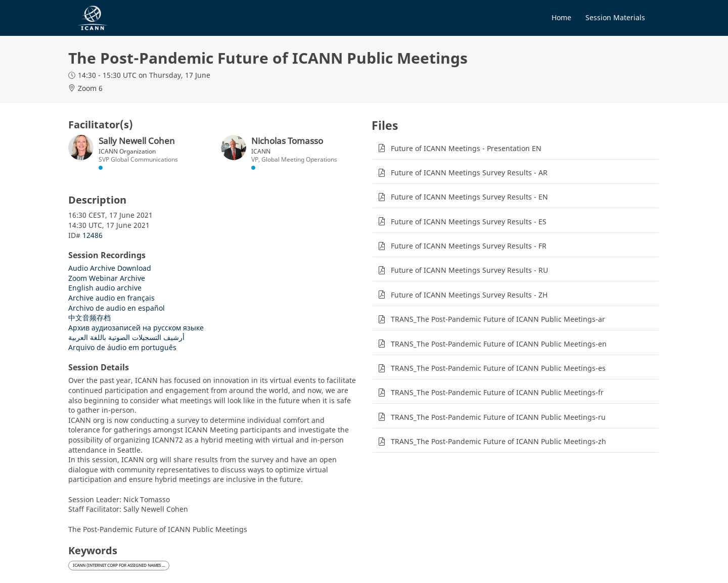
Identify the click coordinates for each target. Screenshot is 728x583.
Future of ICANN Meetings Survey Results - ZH (469, 295)
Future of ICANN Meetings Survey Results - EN (469, 197)
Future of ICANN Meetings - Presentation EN (466, 148)
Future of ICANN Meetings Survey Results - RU (469, 270)
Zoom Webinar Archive (107, 278)
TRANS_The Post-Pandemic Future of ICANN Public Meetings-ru (498, 417)
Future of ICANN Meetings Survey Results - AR (469, 173)
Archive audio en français (111, 298)
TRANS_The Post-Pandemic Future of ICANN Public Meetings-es (498, 368)
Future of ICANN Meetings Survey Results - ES (469, 222)
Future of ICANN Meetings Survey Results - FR (469, 246)
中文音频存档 (89, 318)
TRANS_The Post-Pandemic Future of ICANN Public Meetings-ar (498, 319)
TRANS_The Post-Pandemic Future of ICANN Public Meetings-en (499, 344)
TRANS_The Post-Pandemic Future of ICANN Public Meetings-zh (498, 441)
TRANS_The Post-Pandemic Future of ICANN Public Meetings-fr (497, 392)
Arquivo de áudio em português (122, 347)
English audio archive (105, 288)
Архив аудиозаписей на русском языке (136, 328)
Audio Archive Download (110, 268)
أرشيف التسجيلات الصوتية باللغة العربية (126, 337)
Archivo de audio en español (117, 308)
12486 (93, 235)
